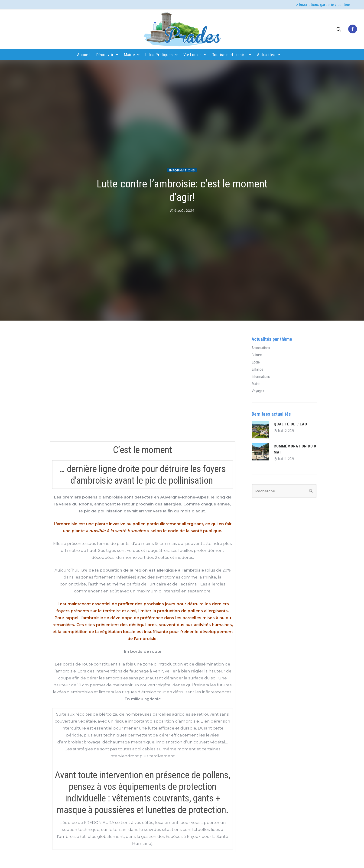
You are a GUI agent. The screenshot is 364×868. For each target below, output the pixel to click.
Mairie (129, 55)
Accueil (84, 55)
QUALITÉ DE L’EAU (290, 424)
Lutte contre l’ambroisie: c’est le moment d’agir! (182, 190)
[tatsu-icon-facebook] (353, 29)
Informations (182, 170)
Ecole (256, 362)
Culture (257, 355)
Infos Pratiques (159, 55)
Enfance (257, 370)
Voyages (258, 391)
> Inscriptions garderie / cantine (323, 5)
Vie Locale (193, 55)
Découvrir (105, 55)
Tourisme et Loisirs (229, 55)
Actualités (266, 55)
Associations (261, 348)
